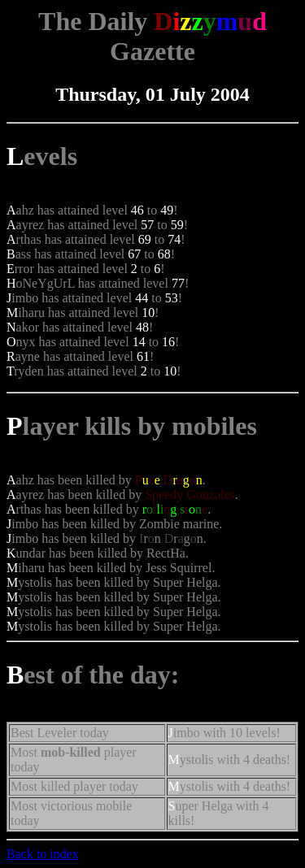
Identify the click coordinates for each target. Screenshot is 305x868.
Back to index (43, 854)
